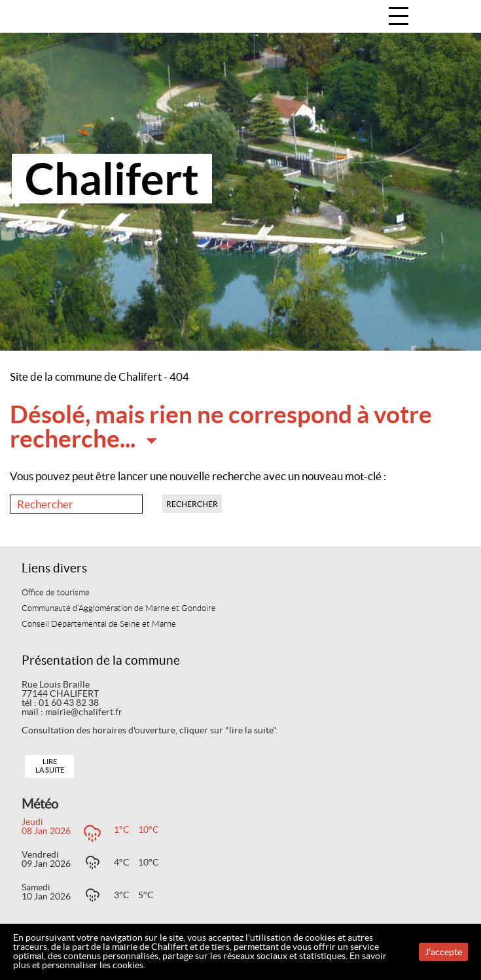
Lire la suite (50, 766)
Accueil (457, 17)
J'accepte (443, 952)
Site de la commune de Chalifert (86, 377)
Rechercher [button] (192, 504)
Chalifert (112, 179)
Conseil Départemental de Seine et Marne (99, 624)
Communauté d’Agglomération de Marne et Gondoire (119, 608)
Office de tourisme (56, 593)
